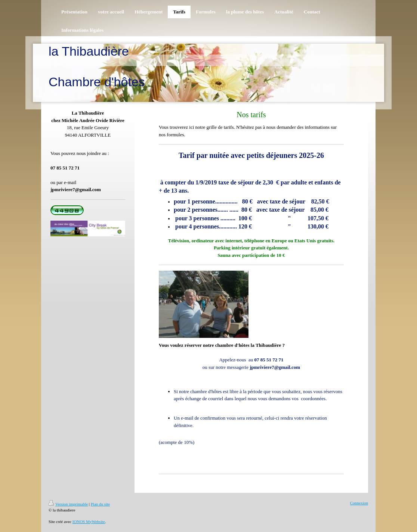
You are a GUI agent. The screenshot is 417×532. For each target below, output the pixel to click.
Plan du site (100, 504)
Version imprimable (68, 504)
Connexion (359, 503)
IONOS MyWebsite (89, 522)
